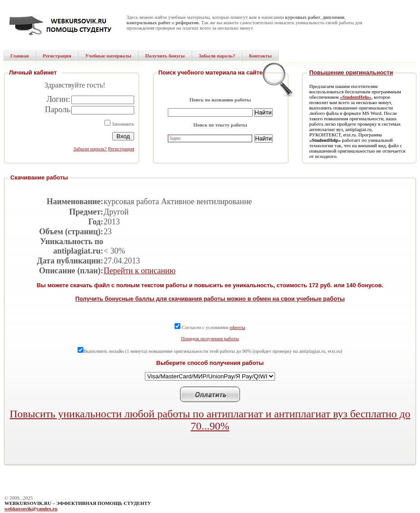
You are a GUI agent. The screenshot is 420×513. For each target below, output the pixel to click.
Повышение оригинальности (351, 72)
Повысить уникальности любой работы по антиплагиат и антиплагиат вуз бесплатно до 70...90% (210, 420)
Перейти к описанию (140, 271)
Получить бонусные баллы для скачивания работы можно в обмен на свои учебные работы (210, 299)
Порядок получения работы (210, 338)
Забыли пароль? (90, 149)
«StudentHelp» (355, 97)
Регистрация (121, 149)
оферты (238, 327)
